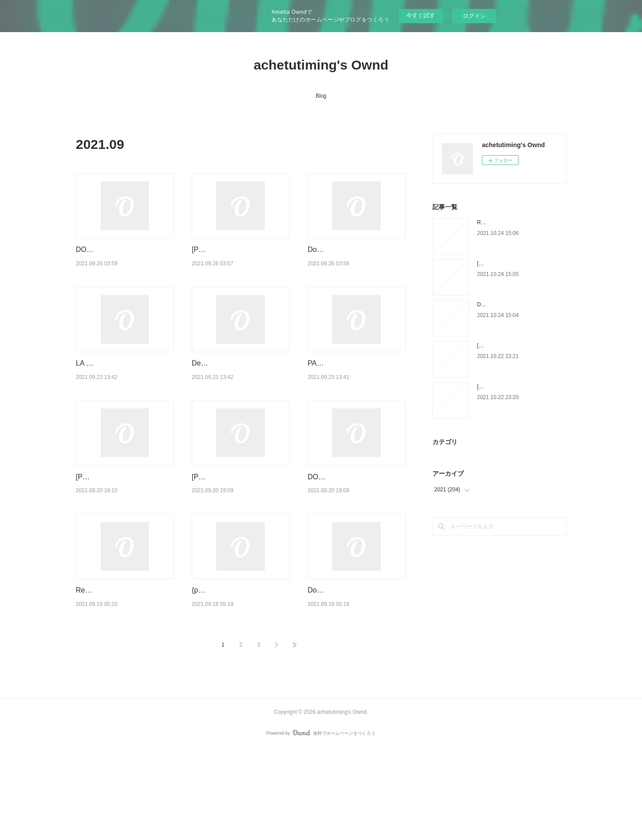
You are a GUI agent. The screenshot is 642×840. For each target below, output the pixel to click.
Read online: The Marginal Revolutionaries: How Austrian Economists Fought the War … (124, 670)
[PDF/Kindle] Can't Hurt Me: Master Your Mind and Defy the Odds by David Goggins (241, 261)
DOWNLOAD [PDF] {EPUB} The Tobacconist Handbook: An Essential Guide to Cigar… (123, 261)
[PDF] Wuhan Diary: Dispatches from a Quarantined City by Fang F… (239, 534)
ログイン (474, 16)
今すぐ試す (421, 15)
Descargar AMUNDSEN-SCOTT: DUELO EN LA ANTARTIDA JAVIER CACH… (239, 397)
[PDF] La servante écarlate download (521, 264)
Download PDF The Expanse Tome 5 (521, 305)
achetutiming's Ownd (321, 65)
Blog (321, 96)
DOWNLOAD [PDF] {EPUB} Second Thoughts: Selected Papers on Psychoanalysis (352, 534)
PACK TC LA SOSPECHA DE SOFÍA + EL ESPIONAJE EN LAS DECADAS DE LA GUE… (356, 397)
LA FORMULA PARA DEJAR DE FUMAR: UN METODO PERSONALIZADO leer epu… (123, 397)
